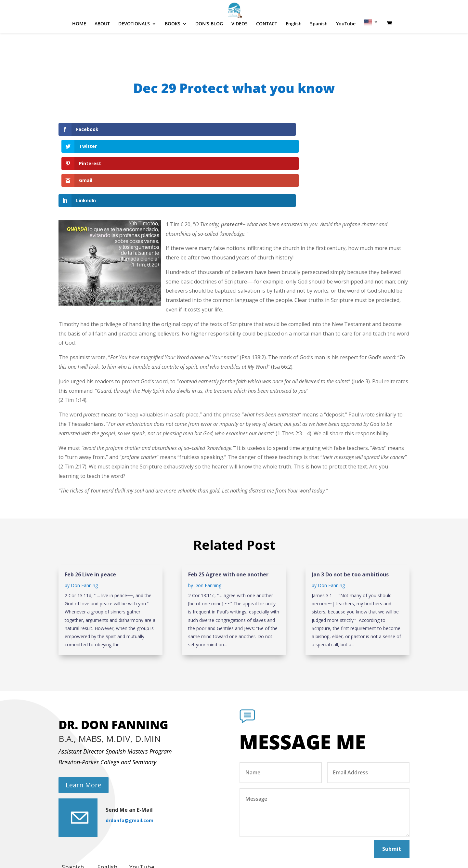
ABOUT (102, 44)
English (294, 44)
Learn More (84, 734)
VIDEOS (240, 44)
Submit (392, 797)
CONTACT (267, 44)
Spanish (319, 44)
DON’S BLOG (209, 44)
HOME (79, 44)
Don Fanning (84, 534)
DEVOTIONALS (134, 44)
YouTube (346, 44)
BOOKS (173, 44)
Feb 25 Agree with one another (228, 523)
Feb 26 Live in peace (90, 523)
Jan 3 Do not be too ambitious (350, 523)
